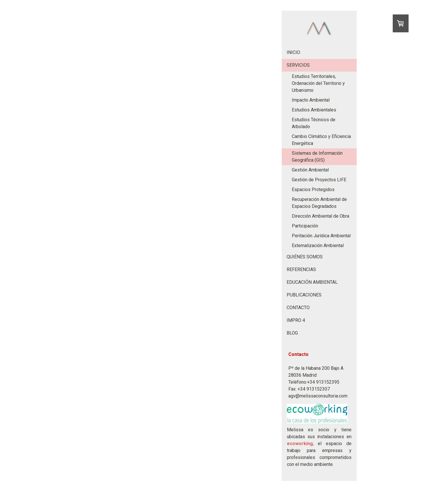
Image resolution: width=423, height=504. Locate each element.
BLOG (292, 333)
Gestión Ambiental (310, 170)
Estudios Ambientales (314, 110)
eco (291, 444)
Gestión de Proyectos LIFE (319, 180)
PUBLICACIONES (304, 295)
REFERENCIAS (301, 269)
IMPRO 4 (296, 320)
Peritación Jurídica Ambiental (321, 236)
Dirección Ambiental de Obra (320, 216)
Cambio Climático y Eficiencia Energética (321, 140)
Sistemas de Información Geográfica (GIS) (317, 157)
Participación (305, 226)
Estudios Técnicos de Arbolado (314, 123)
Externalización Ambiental (318, 246)
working (304, 444)
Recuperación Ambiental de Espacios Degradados (319, 203)
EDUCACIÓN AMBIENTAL (312, 282)
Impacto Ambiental (311, 100)
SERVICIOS (298, 65)
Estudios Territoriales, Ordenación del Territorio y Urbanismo (318, 83)
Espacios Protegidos (313, 190)
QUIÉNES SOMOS (305, 257)
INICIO (293, 52)
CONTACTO (298, 308)
